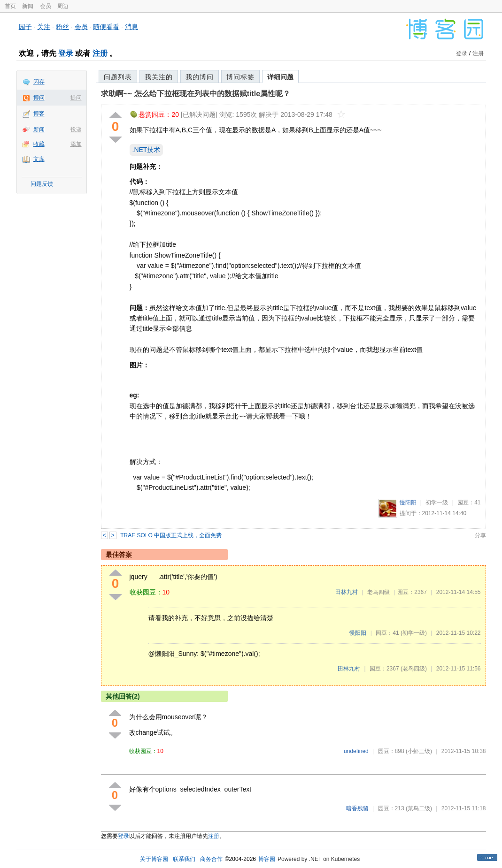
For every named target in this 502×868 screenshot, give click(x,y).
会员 (46, 6)
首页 (10, 6)
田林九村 (347, 592)
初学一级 (437, 503)
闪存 (39, 82)
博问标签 (240, 77)
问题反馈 (42, 184)
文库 (39, 159)
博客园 (267, 859)
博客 (39, 114)
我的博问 (200, 77)
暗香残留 (357, 808)
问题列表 (118, 77)
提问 (76, 98)
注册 (100, 53)
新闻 (28, 6)
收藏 (39, 144)
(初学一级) (414, 633)
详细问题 (280, 77)
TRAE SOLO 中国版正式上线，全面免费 (171, 535)
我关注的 (159, 77)
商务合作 (211, 859)
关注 (44, 27)
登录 (66, 53)
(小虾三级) (419, 751)
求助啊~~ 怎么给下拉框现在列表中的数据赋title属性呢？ (196, 94)
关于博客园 (154, 859)
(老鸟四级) (414, 669)
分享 (480, 535)
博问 (39, 98)
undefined (356, 751)
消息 (131, 27)
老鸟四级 (378, 592)
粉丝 (62, 27)
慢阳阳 (408, 503)
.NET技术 (147, 150)
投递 (76, 129)
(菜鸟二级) (419, 808)
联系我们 (184, 859)
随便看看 (106, 27)
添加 (76, 144)
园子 (25, 27)
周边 (63, 6)
